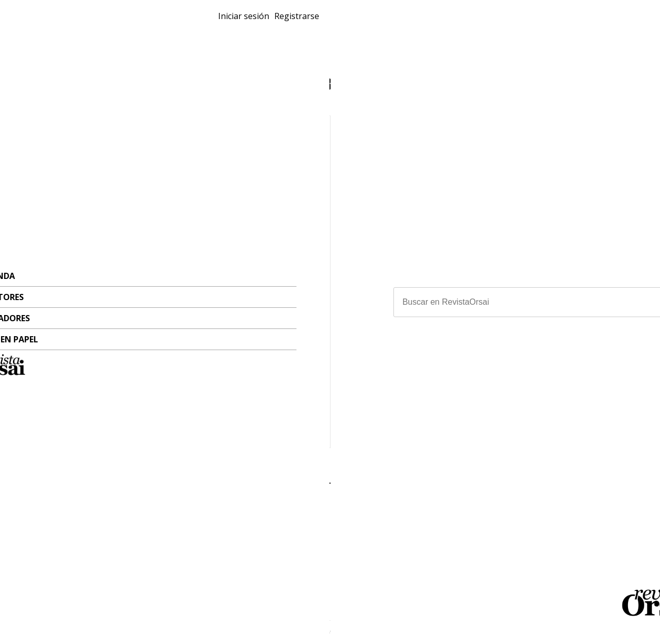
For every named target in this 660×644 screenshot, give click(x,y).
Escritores (207, 39)
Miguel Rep (100, 403)
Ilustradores (280, 39)
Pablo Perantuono (414, 403)
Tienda (149, 39)
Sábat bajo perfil (395, 340)
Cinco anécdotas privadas (120, 340)
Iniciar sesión (540, 23)
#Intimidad (62, 414)
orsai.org (454, 534)
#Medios (361, 425)
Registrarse (599, 23)
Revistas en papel (173, 27)
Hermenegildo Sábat (425, 413)
